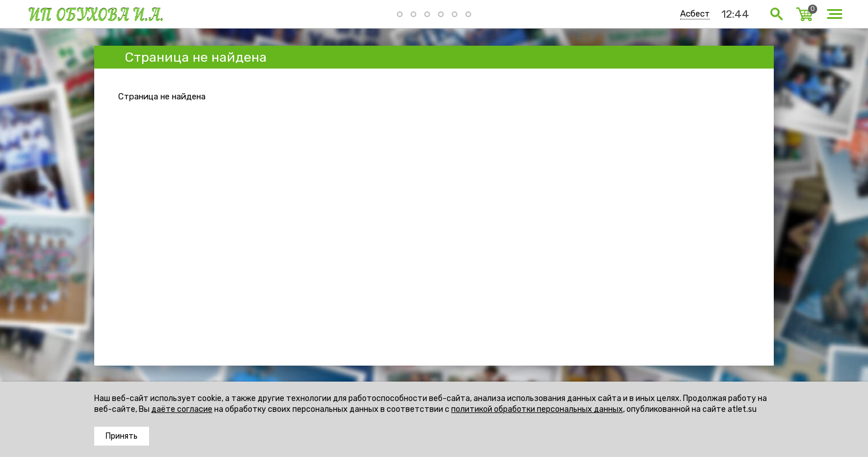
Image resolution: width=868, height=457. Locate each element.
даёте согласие (182, 409)
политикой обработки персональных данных (537, 409)
